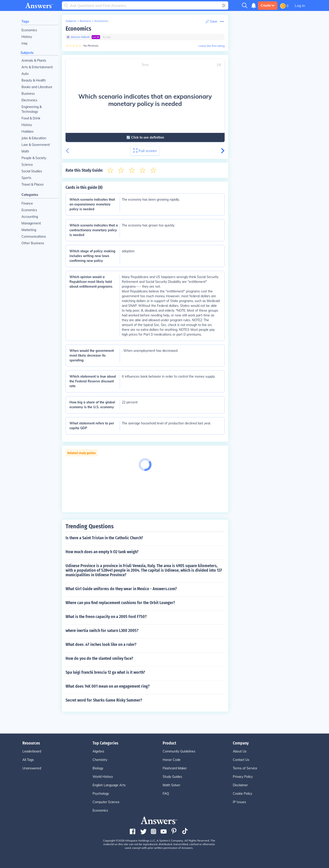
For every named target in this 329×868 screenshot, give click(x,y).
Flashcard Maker (175, 768)
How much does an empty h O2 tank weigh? (102, 552)
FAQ (166, 794)
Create (268, 5)
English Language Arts (109, 785)
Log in (300, 5)
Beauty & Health (34, 80)
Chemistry (100, 760)
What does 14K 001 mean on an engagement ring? (108, 686)
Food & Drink (31, 118)
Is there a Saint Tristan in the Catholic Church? (104, 538)
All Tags (28, 760)
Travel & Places (33, 184)
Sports (26, 178)
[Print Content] (211, 22)
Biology (98, 768)
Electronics (29, 100)
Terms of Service (245, 768)
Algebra (98, 751)
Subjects (27, 53)
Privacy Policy (243, 777)
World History (103, 777)
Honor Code (172, 760)
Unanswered (32, 768)
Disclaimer (240, 785)
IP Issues (239, 802)
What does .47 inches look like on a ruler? (101, 644)
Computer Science (106, 802)
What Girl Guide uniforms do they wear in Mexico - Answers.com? (121, 589)
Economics (29, 30)
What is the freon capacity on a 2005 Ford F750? (106, 617)
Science (27, 165)
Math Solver (171, 785)
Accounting (30, 217)
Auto (25, 74)
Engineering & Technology (32, 109)
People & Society (34, 158)
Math (25, 151)
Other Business (33, 243)
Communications (34, 237)
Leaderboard (32, 751)
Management (31, 223)
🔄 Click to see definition (145, 137)
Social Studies (32, 171)
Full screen (145, 151)
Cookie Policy (243, 794)
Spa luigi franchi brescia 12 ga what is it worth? (105, 672)
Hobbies (28, 132)
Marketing (29, 230)
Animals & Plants (34, 60)
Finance (27, 203)
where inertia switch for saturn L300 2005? (102, 631)
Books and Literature (37, 87)
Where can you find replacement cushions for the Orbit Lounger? (120, 603)
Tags (25, 21)
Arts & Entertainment (37, 67)
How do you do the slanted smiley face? (99, 658)
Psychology (101, 794)
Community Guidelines (179, 751)
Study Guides (172, 777)
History (27, 37)
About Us (240, 751)
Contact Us (241, 760)
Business (28, 94)
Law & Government (36, 145)
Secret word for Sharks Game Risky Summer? (104, 700)
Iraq (24, 43)
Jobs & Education (34, 138)
